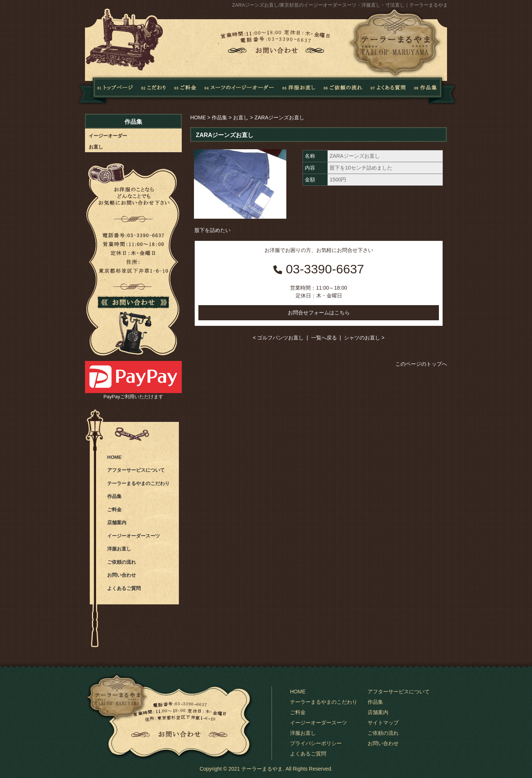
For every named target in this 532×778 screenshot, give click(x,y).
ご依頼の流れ (343, 90)
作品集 (433, 90)
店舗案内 (117, 523)
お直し (241, 117)
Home (105, 90)
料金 (185, 90)
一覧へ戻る (324, 338)
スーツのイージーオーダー (239, 90)
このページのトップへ (421, 364)
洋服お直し (299, 90)
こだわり (154, 90)
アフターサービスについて (136, 470)
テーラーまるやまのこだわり (138, 483)
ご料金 (114, 510)
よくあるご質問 (124, 588)
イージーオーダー (108, 136)
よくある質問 (387, 90)
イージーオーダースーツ (134, 536)
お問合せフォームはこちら (319, 313)
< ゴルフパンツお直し (278, 338)
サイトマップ (383, 723)
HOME (198, 117)
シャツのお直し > (364, 338)
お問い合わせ (122, 575)
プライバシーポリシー (316, 743)
